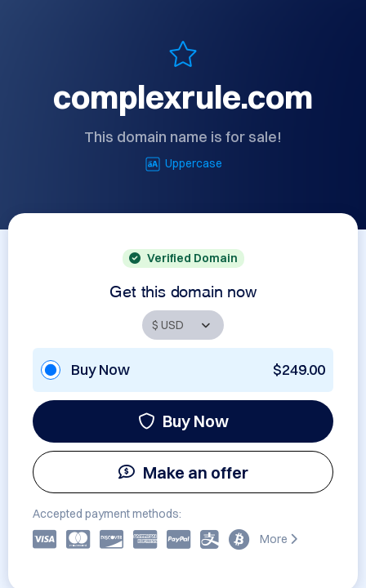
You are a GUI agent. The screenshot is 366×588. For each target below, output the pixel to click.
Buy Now (183, 421)
